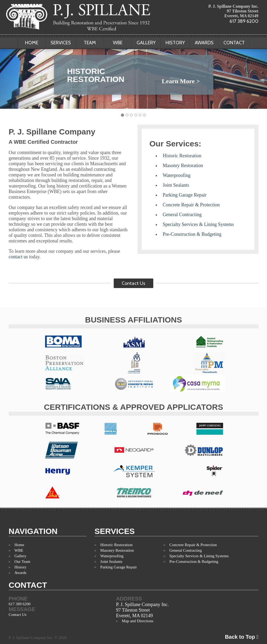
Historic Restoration (182, 156)
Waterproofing (177, 175)
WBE (118, 43)
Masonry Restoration (183, 166)
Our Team (22, 562)
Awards (204, 43)
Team (90, 43)
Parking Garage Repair (185, 195)
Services (61, 43)
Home (32, 43)
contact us (18, 257)
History (175, 43)
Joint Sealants (176, 185)
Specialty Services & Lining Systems (198, 224)
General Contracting (182, 215)
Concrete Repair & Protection (191, 205)
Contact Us (133, 283)
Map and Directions (137, 621)
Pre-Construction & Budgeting (192, 234)
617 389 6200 (244, 21)
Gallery (146, 43)
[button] (20, 75)
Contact (234, 43)
